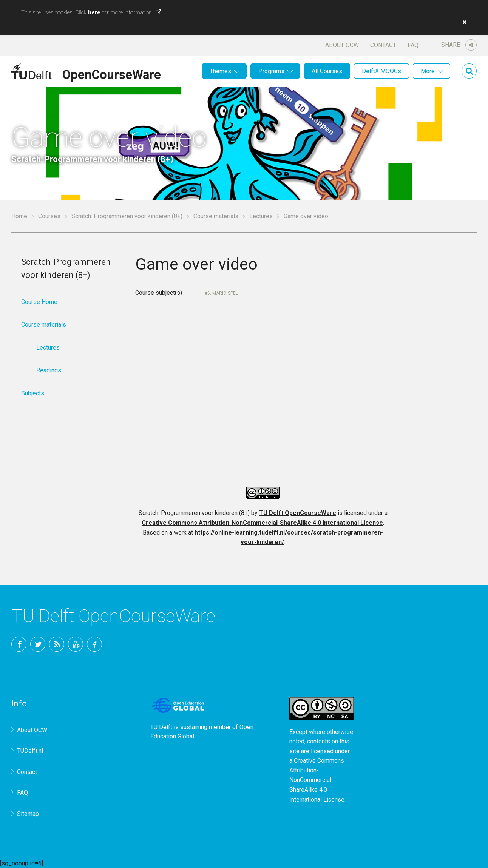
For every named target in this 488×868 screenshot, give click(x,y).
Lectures (261, 216)
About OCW (342, 45)
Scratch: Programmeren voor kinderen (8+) (127, 216)
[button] (463, 22)
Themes (220, 71)
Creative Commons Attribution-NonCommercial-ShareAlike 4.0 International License (262, 523)
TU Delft (94, 644)
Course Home (39, 302)
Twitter (38, 644)
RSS (57, 644)
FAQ (413, 45)
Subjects (33, 393)
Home (19, 216)
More (428, 71)
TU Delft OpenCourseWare (298, 513)
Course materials (216, 216)
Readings (49, 370)
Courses (49, 216)
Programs (271, 71)
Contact (383, 45)
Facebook (19, 644)
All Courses (327, 71)
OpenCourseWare (112, 73)
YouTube (76, 644)
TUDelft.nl (30, 751)
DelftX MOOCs (381, 71)
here (94, 12)
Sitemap (28, 814)
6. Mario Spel (223, 293)
